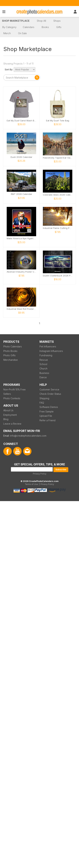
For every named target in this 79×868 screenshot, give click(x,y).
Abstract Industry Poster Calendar (21, 272)
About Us (8, 410)
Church (43, 368)
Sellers (7, 394)
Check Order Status (50, 394)
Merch (7, 33)
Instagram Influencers (51, 351)
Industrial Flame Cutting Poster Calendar (58, 228)
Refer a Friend (47, 420)
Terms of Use (31, 484)
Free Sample (47, 411)
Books (45, 27)
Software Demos (49, 407)
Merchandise (11, 360)
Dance (43, 377)
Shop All (41, 21)
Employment (10, 415)
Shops (57, 21)
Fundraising (46, 355)
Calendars (29, 27)
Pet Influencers (48, 346)
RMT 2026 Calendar (22, 194)
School (43, 364)
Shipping (44, 398)
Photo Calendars (13, 346)
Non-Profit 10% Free (14, 389)
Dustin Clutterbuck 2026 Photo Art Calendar (58, 276)
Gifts (59, 27)
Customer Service (49, 389)
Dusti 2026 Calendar (21, 157)
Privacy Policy (40, 474)
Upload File (46, 416)
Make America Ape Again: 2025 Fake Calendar (21, 238)
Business (44, 373)
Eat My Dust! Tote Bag (58, 121)
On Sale (22, 33)
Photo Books (10, 351)
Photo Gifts (9, 355)
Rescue (44, 360)
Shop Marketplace (16, 21)
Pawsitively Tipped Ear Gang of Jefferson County (58, 158)
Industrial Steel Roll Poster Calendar (21, 309)
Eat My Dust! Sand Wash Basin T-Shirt (21, 121)
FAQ (42, 403)
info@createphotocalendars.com (28, 436)
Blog (6, 419)
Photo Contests (12, 398)
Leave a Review (12, 424)
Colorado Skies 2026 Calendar (58, 195)
